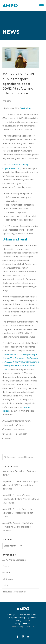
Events (6, 566)
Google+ (8, 434)
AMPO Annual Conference (14, 560)
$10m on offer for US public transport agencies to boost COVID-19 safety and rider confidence (18, 84)
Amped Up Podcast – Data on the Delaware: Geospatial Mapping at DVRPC (18, 513)
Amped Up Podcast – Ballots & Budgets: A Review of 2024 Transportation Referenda (21, 485)
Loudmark (26, 620)
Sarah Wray (25, 108)
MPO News (7, 101)
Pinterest (19, 429)
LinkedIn (22, 434)
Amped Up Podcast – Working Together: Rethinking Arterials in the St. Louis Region (21, 499)
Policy (5, 585)
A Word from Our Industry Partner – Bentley (19, 473)
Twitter (21, 425)
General (6, 573)
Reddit (7, 429)
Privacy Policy (18, 626)
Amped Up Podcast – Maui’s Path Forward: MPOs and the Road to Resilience (18, 527)
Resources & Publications (14, 592)
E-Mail (7, 438)
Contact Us (29, 626)
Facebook (8, 425)
